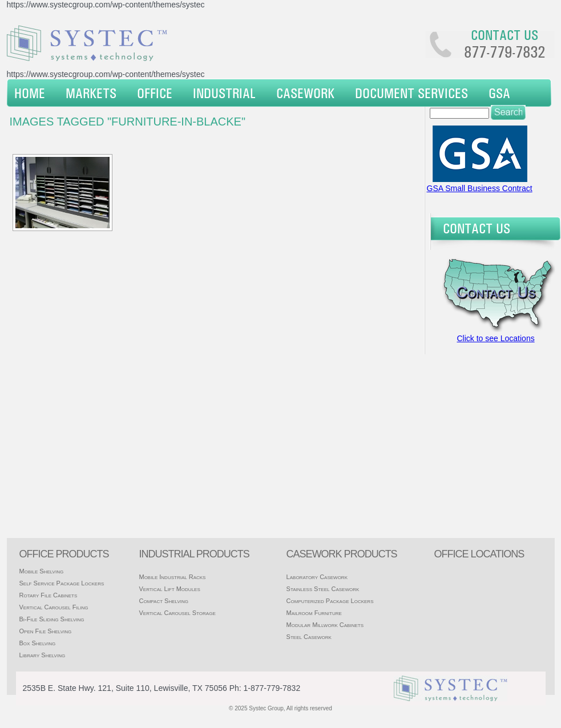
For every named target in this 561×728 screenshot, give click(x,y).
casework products (342, 554)
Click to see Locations (496, 338)
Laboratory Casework (317, 577)
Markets (91, 93)
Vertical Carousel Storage (177, 613)
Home (30, 93)
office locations (479, 554)
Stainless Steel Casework (323, 589)
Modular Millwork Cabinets (325, 625)
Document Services (411, 93)
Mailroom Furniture (314, 613)
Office (155, 93)
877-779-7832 (505, 52)
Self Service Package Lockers (62, 583)
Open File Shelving (46, 631)
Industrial (224, 93)
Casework (305, 93)
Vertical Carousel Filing (54, 607)
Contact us (505, 35)
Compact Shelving (164, 601)
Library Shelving (43, 655)
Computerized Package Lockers (330, 601)
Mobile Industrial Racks (172, 577)
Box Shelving (38, 643)
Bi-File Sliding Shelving (52, 619)
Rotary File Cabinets (49, 595)
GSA (499, 93)
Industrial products (194, 554)
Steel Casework (309, 637)
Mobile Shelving (42, 571)
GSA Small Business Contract (480, 188)
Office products (64, 554)
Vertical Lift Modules (169, 589)
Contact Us (477, 228)
